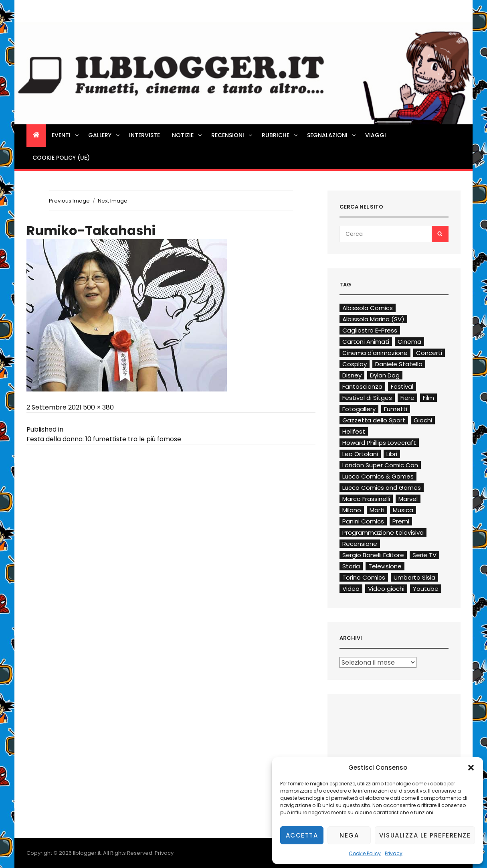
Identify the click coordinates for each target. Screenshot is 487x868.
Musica (403, 510)
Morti (377, 510)
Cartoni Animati (366, 342)
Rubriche (280, 135)
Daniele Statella (399, 364)
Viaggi (376, 135)
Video (351, 589)
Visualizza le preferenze (425, 835)
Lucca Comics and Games (382, 488)
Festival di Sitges (367, 398)
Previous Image (69, 201)
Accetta (302, 835)
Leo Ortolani (360, 454)
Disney (352, 375)
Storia (351, 566)
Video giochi (386, 589)
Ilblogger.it (87, 853)
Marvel (408, 499)
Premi (401, 521)
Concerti (429, 353)
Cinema (409, 342)
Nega (349, 835)
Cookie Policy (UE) (61, 158)
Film (428, 398)
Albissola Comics (368, 308)
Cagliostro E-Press (370, 330)
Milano (352, 510)
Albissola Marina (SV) (373, 319)
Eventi (66, 135)
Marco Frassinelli (366, 499)
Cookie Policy (365, 853)
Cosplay (355, 364)
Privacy (394, 853)
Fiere (407, 398)
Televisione (385, 566)
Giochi (423, 420)
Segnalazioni (332, 135)
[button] (471, 768)
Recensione (360, 544)
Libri (392, 454)
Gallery (104, 135)
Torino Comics (364, 577)
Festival (402, 386)
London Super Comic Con (380, 465)
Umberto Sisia (414, 577)
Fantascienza (362, 386)
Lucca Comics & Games (378, 476)
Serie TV (424, 555)
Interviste (144, 135)
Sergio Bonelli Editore (373, 555)
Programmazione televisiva (383, 532)
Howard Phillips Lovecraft (379, 443)
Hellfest (354, 431)
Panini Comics (363, 521)
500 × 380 (98, 407)
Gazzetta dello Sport (374, 420)
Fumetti (396, 409)
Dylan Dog (385, 375)
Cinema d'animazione (375, 353)
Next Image (113, 201)
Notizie (187, 135)
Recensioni (232, 135)
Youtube (426, 589)
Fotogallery (359, 409)
